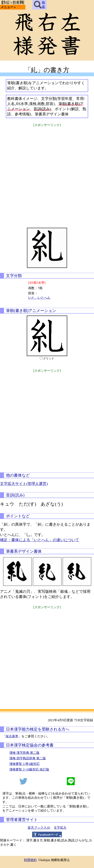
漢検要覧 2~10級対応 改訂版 (29, 769)
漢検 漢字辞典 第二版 (24, 753)
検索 (39, 5)
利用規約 (30, 860)
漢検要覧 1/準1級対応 (24, 764)
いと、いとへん (39, 298)
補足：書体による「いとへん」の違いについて (40, 540)
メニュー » (8, 7)
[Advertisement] (47, 175)
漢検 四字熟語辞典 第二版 (28, 758)
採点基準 (12, 736)
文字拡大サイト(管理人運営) (24, 484)
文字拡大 (60, 828)
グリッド (49, 359)
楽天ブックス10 (39, 828)
